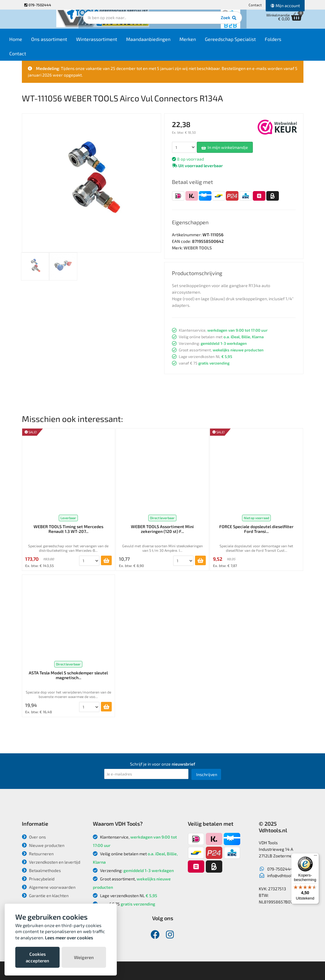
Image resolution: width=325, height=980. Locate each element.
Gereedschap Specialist (247, 42)
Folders (290, 42)
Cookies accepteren (37, 957)
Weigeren (84, 957)
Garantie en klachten (45, 896)
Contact (255, 5)
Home (33, 42)
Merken (205, 42)
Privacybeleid (38, 879)
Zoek (204, 22)
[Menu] (315, 857)
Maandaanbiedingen (165, 42)
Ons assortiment (66, 42)
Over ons (34, 837)
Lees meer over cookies (69, 938)
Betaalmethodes (41, 870)
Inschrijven (207, 774)
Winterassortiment (114, 42)
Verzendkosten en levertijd (51, 862)
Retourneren (38, 854)
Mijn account (285, 6)
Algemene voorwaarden (49, 887)
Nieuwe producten (43, 845)
